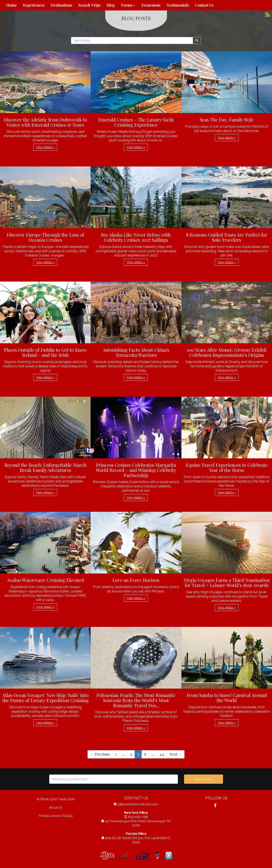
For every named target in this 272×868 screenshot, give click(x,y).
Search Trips (89, 5)
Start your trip (204, 779)
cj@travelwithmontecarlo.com (138, 804)
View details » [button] (45, 147)
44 (162, 754)
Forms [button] (128, 5)
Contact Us (204, 5)
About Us (56, 807)
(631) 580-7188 (138, 817)
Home (12, 5)
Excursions (151, 5)
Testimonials (178, 5)
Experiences (34, 5)
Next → (176, 754)
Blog (111, 5)
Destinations (61, 5)
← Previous (100, 754)
